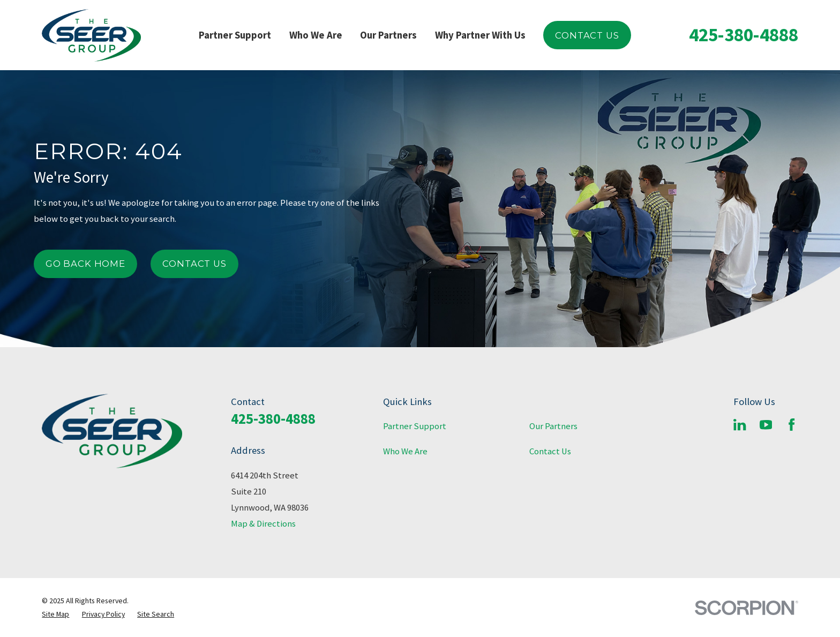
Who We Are (405, 451)
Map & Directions (263, 524)
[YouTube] (766, 425)
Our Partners (553, 426)
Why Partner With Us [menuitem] (480, 35)
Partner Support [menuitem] (235, 35)
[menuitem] (55, 614)
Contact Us (587, 35)
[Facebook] (792, 425)
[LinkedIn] (740, 425)
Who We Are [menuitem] (316, 35)
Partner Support (415, 426)
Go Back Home (85, 264)
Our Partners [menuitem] (388, 35)
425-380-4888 (744, 35)
